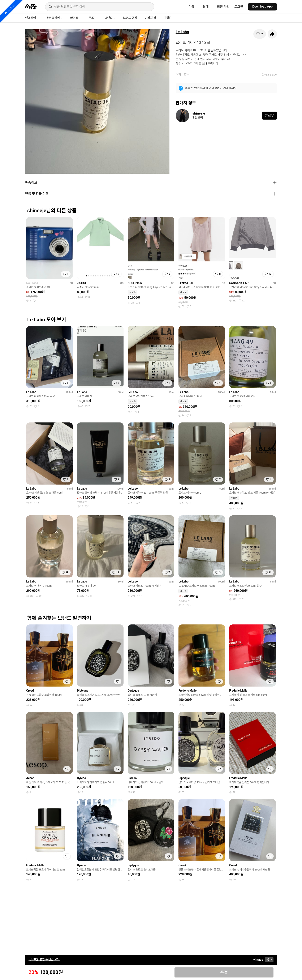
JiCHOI (81, 283)
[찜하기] (260, 34)
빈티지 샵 (150, 18)
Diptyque (83, 691)
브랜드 (110, 18)
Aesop (30, 778)
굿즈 (93, 18)
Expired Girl (186, 283)
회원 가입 (223, 7)
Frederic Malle (187, 691)
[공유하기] (272, 34)
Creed (30, 691)
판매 (206, 7)
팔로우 (269, 115)
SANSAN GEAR (239, 283)
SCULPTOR (135, 283)
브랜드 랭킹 (130, 18)
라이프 (76, 18)
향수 (187, 74)
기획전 (168, 18)
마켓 (191, 7)
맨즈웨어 (32, 18)
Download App (262, 7)
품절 (224, 972)
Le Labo (182, 32)
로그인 (239, 7)
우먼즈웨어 (55, 18)
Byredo (81, 778)
